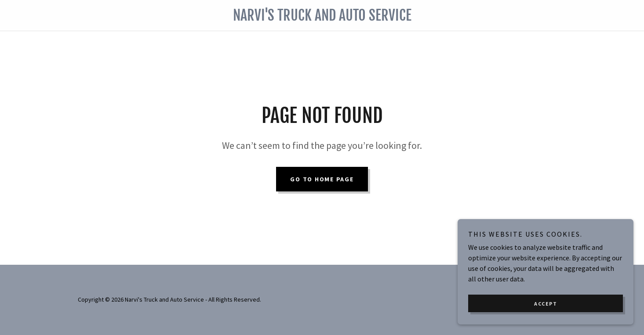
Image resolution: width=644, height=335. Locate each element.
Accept (546, 304)
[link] (322, 18)
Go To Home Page (322, 179)
